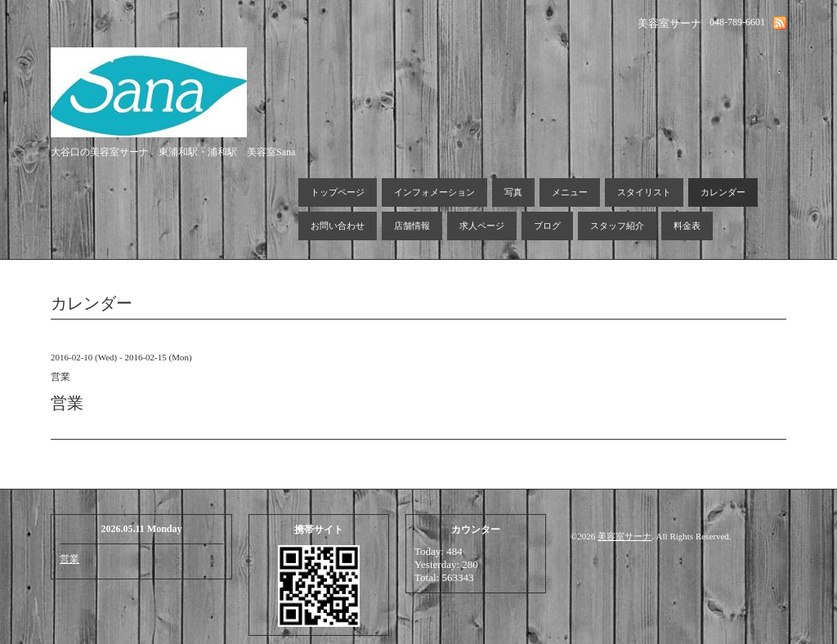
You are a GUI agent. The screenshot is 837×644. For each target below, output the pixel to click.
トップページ (338, 192)
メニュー (570, 192)
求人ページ (482, 226)
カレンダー (723, 192)
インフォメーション (434, 192)
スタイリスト (644, 192)
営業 (69, 559)
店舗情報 (412, 226)
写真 (513, 192)
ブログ (547, 226)
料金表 (687, 226)
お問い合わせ (338, 226)
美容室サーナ (624, 536)
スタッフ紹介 (617, 226)
